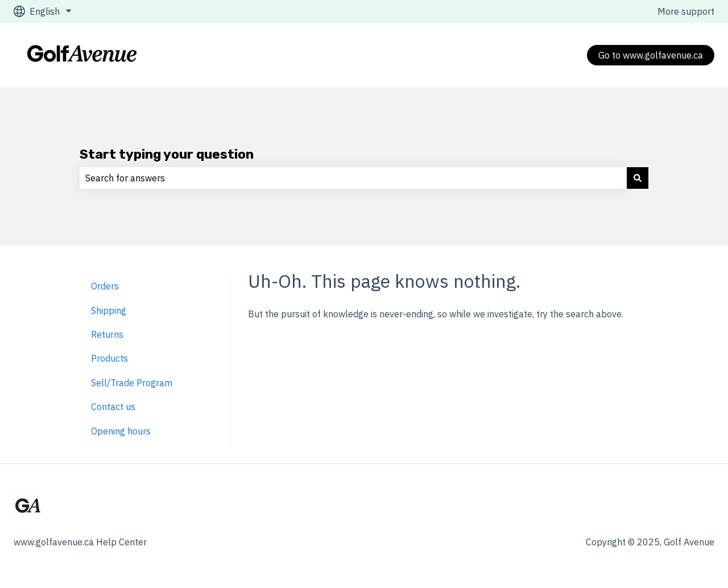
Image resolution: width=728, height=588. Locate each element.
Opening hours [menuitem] (121, 431)
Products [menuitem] (109, 358)
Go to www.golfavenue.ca (651, 55)
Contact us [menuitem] (113, 407)
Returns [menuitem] (107, 334)
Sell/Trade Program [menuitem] (132, 383)
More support (686, 11)
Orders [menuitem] (105, 286)
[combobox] (353, 178)
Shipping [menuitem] (109, 310)
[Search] (638, 178)
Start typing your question (167, 154)
